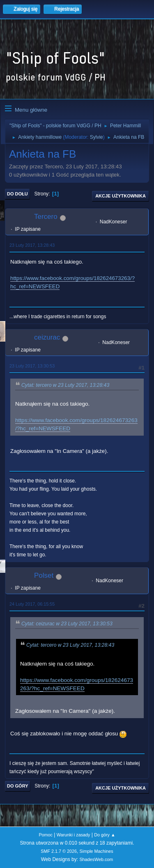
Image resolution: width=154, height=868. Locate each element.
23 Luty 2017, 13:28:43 (32, 245)
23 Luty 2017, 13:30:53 (32, 366)
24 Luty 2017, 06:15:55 (32, 604)
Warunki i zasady (74, 835)
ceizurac (47, 337)
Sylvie (97, 137)
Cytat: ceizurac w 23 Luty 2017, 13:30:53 (67, 624)
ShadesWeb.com (96, 859)
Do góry (18, 786)
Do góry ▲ (105, 835)
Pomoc (46, 835)
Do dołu (17, 194)
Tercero (46, 217)
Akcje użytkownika (121, 196)
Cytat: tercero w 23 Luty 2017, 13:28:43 (65, 385)
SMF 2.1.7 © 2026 (59, 851)
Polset (44, 575)
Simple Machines (97, 851)
